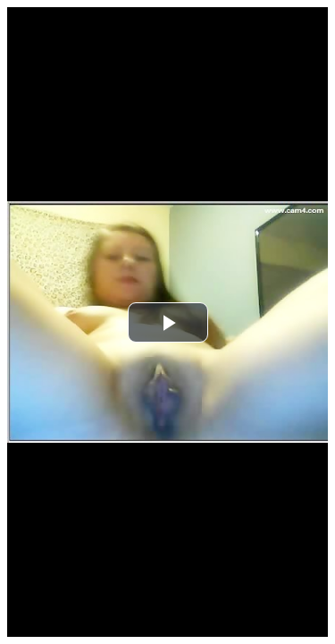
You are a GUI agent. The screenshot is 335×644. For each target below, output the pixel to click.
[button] (168, 322)
